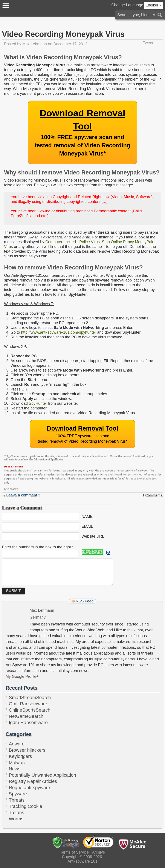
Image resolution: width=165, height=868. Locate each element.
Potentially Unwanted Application (42, 775)
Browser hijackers (27, 750)
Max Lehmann (35, 44)
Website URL (93, 536)
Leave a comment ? (23, 495)
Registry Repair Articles (33, 781)
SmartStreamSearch (30, 698)
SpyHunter (38, 403)
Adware (17, 744)
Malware (11, 489)
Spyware (18, 794)
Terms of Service (74, 852)
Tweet (148, 43)
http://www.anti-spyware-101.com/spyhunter (59, 332)
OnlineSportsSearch (30, 710)
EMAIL (87, 526)
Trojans (16, 813)
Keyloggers (20, 756)
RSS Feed (85, 601)
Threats (17, 800)
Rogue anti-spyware (29, 788)
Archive (99, 852)
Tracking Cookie (25, 806)
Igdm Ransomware (28, 723)
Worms (16, 819)
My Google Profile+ (22, 677)
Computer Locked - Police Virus (73, 242)
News (15, 769)
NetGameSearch (26, 716)
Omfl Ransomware (28, 704)
